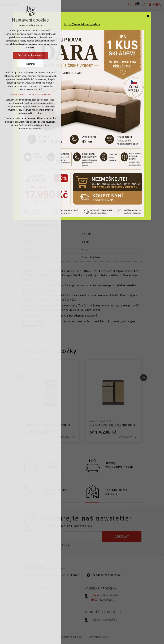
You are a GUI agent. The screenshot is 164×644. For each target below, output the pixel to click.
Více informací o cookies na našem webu (30, 95)
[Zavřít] (148, 16)
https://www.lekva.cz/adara (82, 24)
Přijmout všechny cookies (30, 55)
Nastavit (30, 64)
